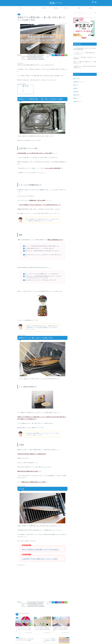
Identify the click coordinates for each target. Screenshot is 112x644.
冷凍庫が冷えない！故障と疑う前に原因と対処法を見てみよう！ (85, 67)
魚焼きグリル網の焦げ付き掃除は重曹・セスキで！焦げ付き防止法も (40, 550)
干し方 (33, 8)
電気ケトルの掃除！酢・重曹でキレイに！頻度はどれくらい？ (85, 62)
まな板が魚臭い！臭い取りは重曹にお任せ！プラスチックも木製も (40, 559)
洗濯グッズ (44, 8)
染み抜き (56, 8)
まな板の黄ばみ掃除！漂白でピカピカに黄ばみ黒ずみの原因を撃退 (85, 49)
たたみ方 (77, 78)
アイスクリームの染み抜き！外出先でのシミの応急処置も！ (85, 58)
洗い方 (21, 8)
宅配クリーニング (68, 8)
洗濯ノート (56, 3)
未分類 (77, 92)
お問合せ (91, 8)
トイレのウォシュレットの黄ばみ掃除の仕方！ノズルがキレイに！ (85, 53)
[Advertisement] (42, 583)
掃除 (79, 8)
